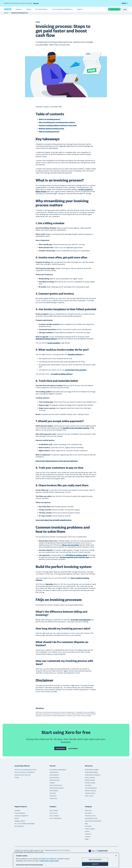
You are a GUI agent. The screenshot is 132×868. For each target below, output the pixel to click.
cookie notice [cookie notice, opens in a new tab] (44, 861)
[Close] (116, 856)
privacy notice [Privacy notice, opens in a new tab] (54, 861)
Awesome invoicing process (19, 14)
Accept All (95, 864)
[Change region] (102, 851)
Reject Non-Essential (95, 860)
